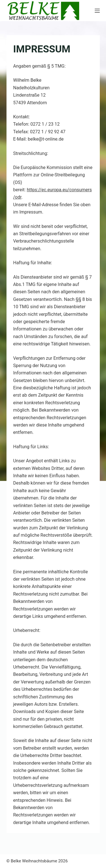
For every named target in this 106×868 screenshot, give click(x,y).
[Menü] (97, 11)
